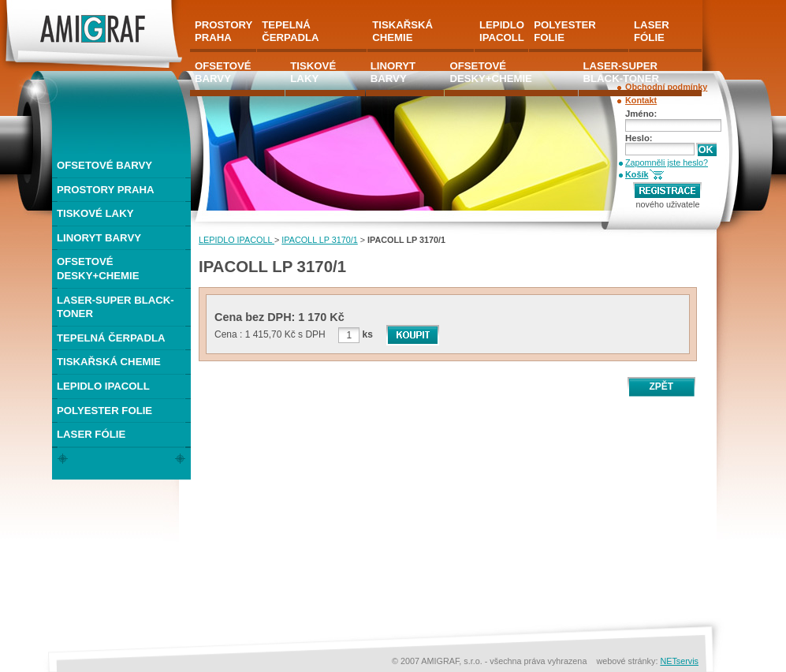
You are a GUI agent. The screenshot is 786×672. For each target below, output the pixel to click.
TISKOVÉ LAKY (95, 213)
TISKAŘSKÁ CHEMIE (109, 362)
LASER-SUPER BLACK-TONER (115, 307)
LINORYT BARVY (99, 238)
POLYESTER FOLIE (104, 411)
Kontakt (641, 100)
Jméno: (641, 114)
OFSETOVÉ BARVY (104, 165)
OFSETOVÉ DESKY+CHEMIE (98, 269)
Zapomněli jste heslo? (667, 162)
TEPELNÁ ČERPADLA (111, 338)
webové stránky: (628, 661)
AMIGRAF (26, 6)
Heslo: (639, 138)
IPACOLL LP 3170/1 (319, 240)
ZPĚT (661, 386)
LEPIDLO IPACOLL (237, 240)
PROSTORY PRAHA (106, 190)
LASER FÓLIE (91, 434)
